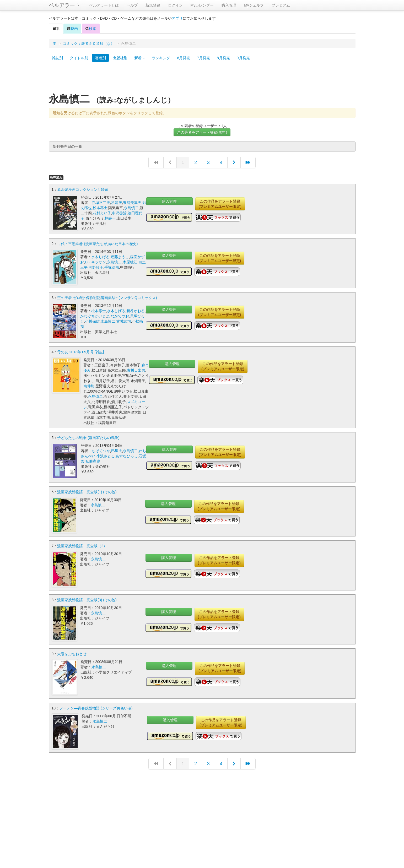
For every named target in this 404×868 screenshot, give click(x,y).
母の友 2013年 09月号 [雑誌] (80, 352)
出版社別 (120, 58)
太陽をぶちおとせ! (72, 652)
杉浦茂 (117, 203)
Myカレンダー (202, 5)
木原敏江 (130, 262)
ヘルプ (132, 5)
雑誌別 (57, 58)
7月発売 (203, 58)
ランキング (161, 58)
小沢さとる (106, 456)
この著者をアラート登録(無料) (202, 132)
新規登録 (153, 5)
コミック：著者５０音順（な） (89, 44)
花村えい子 (102, 213)
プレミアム (281, 5)
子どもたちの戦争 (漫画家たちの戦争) (88, 437)
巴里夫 (117, 451)
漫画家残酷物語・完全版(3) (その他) (87, 599)
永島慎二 (131, 208)
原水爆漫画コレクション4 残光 (83, 189)
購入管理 (229, 5)
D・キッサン (95, 262)
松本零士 (100, 208)
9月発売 (243, 58)
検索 (91, 29)
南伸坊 (89, 386)
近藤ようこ (120, 257)
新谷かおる (136, 311)
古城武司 (124, 321)
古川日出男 (136, 370)
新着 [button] (140, 58)
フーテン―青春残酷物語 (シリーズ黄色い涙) (96, 706)
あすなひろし (127, 456)
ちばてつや (101, 451)
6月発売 (184, 58)
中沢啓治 (119, 213)
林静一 (110, 218)
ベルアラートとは (104, 5)
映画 (72, 29)
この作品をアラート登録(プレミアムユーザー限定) (220, 204)
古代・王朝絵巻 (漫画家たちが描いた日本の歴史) (97, 244)
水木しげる (100, 257)
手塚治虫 (112, 267)
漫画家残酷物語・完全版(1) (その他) (87, 491)
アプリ (177, 18)
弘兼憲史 (93, 461)
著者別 (100, 58)
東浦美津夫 (132, 203)
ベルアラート (64, 5)
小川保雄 (92, 321)
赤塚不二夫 (101, 203)
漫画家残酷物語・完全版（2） (82, 545)
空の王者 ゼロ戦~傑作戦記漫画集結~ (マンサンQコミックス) (107, 297)
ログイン (175, 5)
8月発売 (223, 58)
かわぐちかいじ (93, 316)
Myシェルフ (254, 5)
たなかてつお (118, 316)
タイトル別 (79, 58)
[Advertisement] (202, 79)
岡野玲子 (96, 267)
